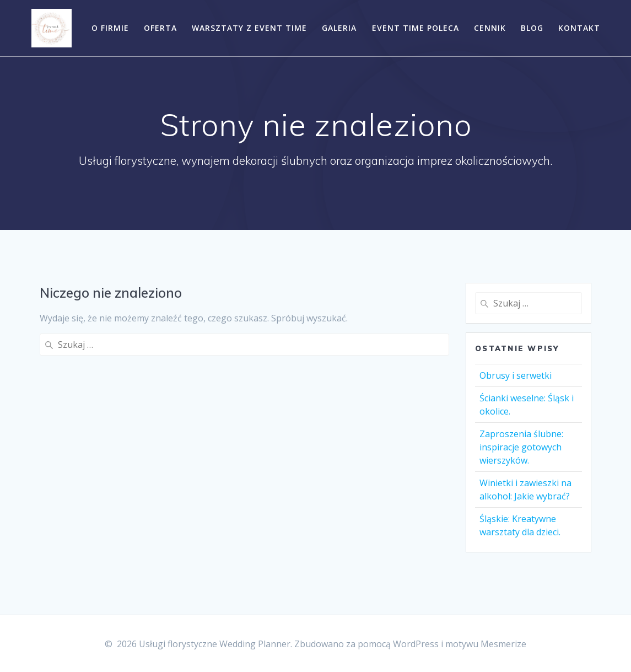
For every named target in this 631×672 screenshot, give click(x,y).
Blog (532, 28)
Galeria (339, 28)
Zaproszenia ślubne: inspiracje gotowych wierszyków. (521, 447)
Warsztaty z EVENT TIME (249, 28)
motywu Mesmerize (486, 644)
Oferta (160, 28)
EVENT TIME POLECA (416, 28)
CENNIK (490, 28)
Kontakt (579, 28)
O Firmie (110, 28)
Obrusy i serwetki (516, 375)
